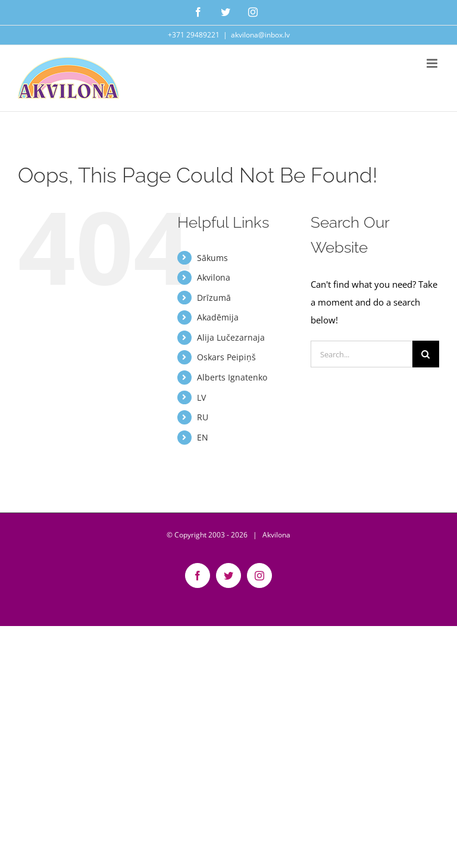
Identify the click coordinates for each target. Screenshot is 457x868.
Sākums (212, 258)
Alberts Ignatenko (232, 377)
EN (203, 437)
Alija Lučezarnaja (231, 337)
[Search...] (361, 354)
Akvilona (214, 277)
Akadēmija (218, 317)
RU (203, 417)
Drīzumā (214, 298)
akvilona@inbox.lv (260, 35)
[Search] (426, 354)
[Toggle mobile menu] (433, 63)
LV (201, 397)
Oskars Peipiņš (226, 357)
